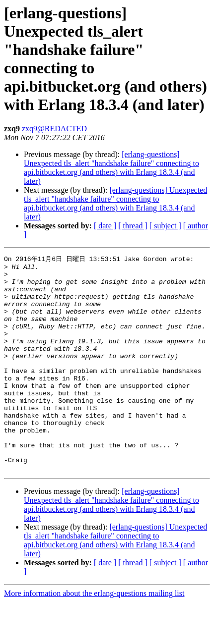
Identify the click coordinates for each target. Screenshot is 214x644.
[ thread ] (133, 226)
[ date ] (105, 226)
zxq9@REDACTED (54, 129)
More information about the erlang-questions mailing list (94, 635)
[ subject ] (165, 226)
